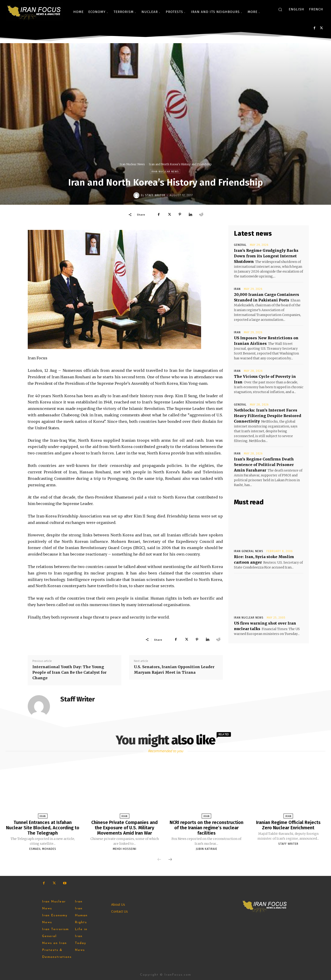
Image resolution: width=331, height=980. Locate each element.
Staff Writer (155, 195)
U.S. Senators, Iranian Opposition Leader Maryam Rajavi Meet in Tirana (174, 670)
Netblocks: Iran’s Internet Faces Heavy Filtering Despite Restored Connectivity (268, 416)
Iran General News (249, 551)
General (240, 245)
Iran (237, 289)
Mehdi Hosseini (125, 848)
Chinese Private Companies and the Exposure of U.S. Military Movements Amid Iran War (124, 827)
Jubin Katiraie (207, 848)
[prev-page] (159, 859)
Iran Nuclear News (132, 164)
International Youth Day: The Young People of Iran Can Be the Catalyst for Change (69, 672)
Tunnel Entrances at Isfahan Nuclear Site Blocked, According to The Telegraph (43, 827)
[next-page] (170, 859)
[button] (280, 9)
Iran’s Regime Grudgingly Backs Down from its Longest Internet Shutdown (266, 256)
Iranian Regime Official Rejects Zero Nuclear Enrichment (288, 825)
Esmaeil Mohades (43, 848)
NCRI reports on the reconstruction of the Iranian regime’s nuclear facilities (206, 827)
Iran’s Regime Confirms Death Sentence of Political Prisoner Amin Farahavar (264, 465)
